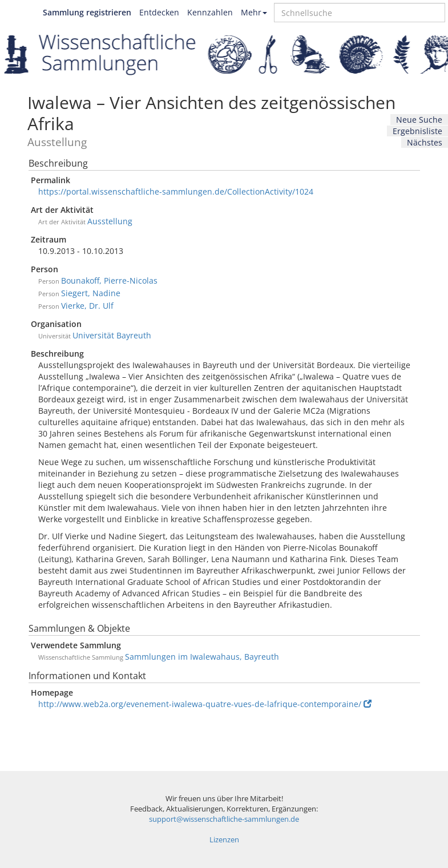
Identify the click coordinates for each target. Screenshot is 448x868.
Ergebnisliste (417, 131)
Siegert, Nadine (91, 293)
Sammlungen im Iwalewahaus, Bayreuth (202, 657)
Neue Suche (419, 120)
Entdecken (159, 12)
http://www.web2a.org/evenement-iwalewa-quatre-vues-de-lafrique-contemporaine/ (205, 704)
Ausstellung (110, 221)
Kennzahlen (210, 12)
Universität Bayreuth (112, 335)
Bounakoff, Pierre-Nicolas (109, 280)
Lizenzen (224, 840)
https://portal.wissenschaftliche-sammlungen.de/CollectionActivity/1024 (176, 191)
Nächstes (425, 142)
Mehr (254, 12)
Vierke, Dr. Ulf (87, 306)
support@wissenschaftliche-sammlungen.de (224, 819)
